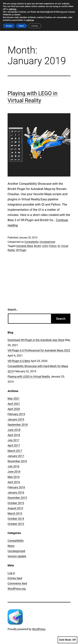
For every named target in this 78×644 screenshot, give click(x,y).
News (11, 546)
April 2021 (14, 404)
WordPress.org (17, 589)
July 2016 (14, 466)
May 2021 (14, 398)
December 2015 (17, 498)
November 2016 (17, 461)
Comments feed (17, 583)
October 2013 (16, 524)
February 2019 (16, 414)
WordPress (39, 629)
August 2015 (15, 508)
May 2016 (14, 477)
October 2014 (16, 519)
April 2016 (14, 482)
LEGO (45, 246)
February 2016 (16, 487)
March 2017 (15, 451)
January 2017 (16, 456)
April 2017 (14, 445)
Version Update (17, 556)
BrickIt (37, 246)
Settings (35, 26)
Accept (9, 26)
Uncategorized (47, 242)
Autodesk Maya (25, 246)
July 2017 (14, 440)
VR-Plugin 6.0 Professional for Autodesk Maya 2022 (39, 350)
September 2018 (18, 425)
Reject (21, 26)
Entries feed (15, 578)
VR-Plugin (21, 250)
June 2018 (14, 430)
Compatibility (31, 242)
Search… (13, 310)
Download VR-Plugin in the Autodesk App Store (36, 340)
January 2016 (16, 492)
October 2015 (16, 503)
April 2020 (14, 409)
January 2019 (16, 419)
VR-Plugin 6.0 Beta (19, 361)
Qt (59, 246)
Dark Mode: (67, 640)
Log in (11, 573)
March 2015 (15, 513)
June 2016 (14, 472)
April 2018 (14, 435)
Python (53, 246)
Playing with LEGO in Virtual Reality (29, 376)
